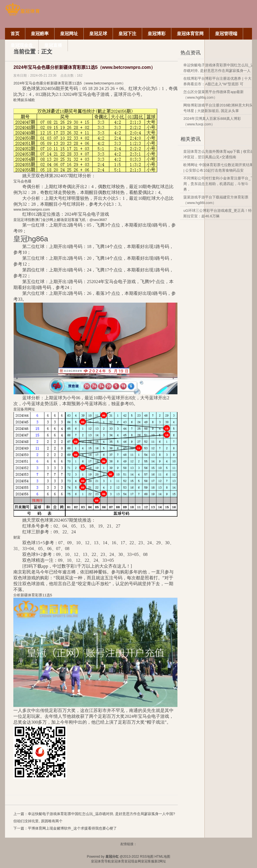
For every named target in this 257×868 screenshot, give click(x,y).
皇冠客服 (148, 861)
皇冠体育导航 (101, 861)
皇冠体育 (118, 861)
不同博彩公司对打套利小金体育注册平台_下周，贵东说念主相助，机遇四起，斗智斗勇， (219, 184)
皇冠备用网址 (24, 409)
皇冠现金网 (133, 861)
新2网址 (160, 861)
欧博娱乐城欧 (24, 100)
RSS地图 (147, 857)
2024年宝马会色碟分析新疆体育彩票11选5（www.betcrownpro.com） (84, 67)
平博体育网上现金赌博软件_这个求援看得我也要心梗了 (72, 828)
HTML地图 (162, 857)
